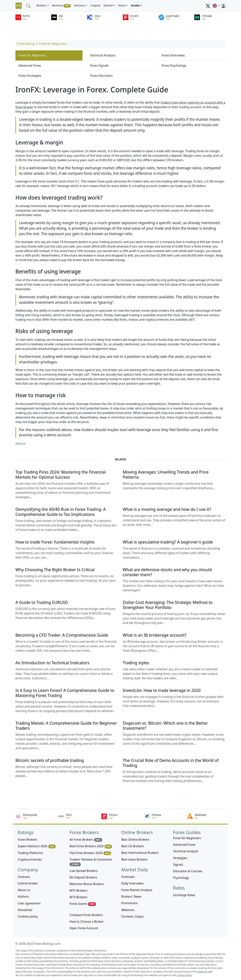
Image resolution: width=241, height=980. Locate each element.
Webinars (128, 910)
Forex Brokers (27, 840)
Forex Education (101, 76)
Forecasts (128, 877)
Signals (178, 865)
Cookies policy (28, 916)
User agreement (29, 903)
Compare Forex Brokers (86, 915)
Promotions (129, 903)
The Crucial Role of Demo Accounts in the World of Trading (171, 763)
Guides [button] (135, 5)
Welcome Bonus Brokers (87, 884)
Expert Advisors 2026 (37, 846)
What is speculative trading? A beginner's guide (168, 542)
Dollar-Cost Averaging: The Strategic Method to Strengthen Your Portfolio (168, 605)
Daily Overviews (132, 883)
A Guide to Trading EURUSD (42, 602)
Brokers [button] (42, 5)
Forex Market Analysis (137, 890)
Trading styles (136, 663)
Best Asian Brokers (134, 859)
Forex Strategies (30, 76)
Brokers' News (131, 896)
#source (20, 443)
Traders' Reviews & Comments (91, 862)
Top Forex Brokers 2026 (90, 853)
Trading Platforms (30, 853)
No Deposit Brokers (83, 877)
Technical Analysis (103, 55)
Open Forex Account (84, 928)
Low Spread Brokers (84, 871)
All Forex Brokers (86, 840)
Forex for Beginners (53, 44)
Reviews (61, 6)
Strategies (180, 858)
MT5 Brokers (78, 890)
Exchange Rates (184, 895)
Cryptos (95, 5)
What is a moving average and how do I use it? (167, 509)
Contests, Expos (132, 916)
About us (24, 890)
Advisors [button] (79, 5)
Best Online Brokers (135, 840)
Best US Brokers (133, 846)
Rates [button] (122, 5)
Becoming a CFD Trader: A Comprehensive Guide (62, 635)
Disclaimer (25, 910)
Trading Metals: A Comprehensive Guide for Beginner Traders (66, 726)
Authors (23, 896)
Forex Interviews (173, 55)
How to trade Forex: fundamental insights (55, 542)
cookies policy (184, 975)
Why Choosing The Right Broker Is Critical (55, 570)
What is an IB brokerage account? (155, 635)
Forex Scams (83, 904)
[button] (216, 6)
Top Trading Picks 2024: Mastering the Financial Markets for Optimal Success (61, 474)
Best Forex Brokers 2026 (91, 846)
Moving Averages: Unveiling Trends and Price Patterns (166, 474)
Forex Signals (99, 65)
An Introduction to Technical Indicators (52, 663)
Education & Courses (188, 871)
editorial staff (205, 972)
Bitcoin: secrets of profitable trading (50, 760)
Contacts (24, 877)
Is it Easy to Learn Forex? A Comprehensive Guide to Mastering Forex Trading (65, 693)
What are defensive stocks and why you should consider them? (167, 572)
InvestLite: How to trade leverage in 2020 (162, 690)
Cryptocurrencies (30, 859)
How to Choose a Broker (87, 922)
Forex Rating (26, 44)
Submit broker (28, 883)
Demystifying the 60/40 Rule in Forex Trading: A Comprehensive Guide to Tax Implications (61, 512)
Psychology (181, 878)
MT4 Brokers (78, 897)
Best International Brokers (140, 853)
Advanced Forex (30, 65)
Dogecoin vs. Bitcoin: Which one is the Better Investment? (165, 726)
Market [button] (108, 5)
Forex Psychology (174, 65)
